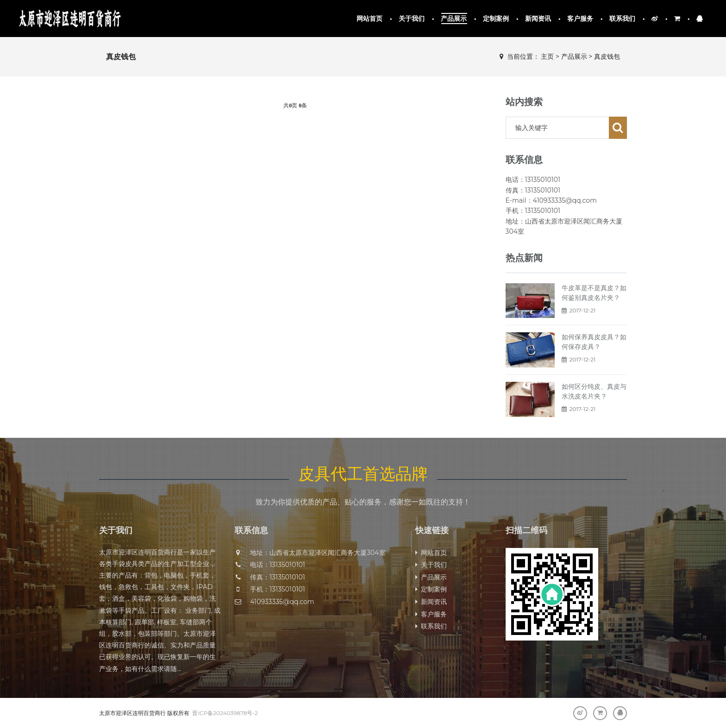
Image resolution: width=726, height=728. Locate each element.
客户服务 (580, 19)
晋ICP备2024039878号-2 (225, 713)
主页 (547, 56)
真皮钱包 (607, 56)
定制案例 (496, 19)
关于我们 (412, 19)
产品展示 (454, 19)
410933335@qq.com (282, 602)
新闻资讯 (538, 19)
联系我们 (623, 19)
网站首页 (370, 19)
